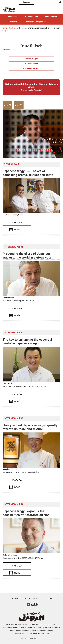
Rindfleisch (12, 17)
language (26, 2)
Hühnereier (12, 22)
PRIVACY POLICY (32, 599)
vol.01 (19, 105)
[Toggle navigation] (58, 9)
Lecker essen (32, 64)
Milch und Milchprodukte (36, 22)
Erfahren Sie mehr (32, 68)
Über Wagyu (32, 59)
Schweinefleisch (32, 17)
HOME (15, 599)
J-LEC (50, 599)
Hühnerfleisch (51, 17)
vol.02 (8, 105)
